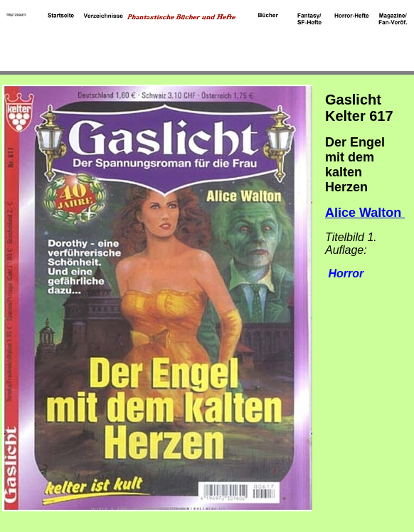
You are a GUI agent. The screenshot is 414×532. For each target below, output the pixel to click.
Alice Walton (365, 213)
